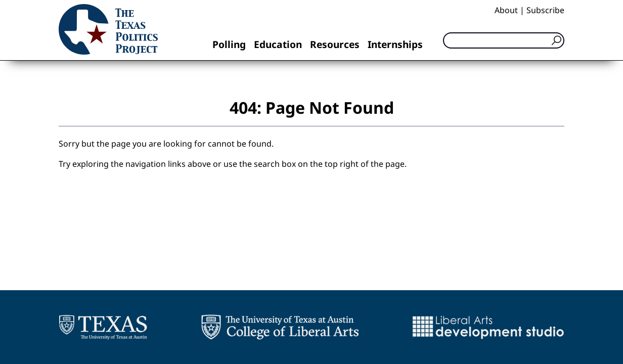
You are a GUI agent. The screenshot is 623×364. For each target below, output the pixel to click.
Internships (395, 44)
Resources (335, 44)
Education (278, 44)
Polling (229, 44)
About (506, 10)
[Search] (504, 40)
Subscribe (545, 10)
